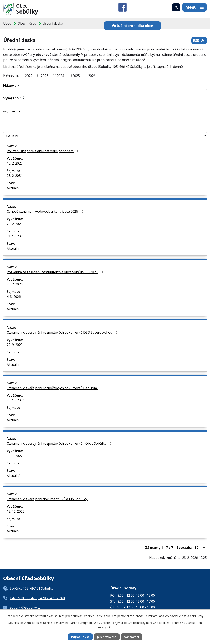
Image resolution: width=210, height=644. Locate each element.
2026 (92, 76)
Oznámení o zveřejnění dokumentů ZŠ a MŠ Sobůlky (50, 499)
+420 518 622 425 (23, 598)
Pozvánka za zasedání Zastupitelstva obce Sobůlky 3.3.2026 (55, 272)
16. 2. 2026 (15, 163)
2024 (60, 76)
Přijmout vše (80, 637)
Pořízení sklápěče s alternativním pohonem (43, 151)
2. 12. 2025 (15, 224)
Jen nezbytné (107, 637)
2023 (45, 76)
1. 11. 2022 (15, 456)
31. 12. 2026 (16, 236)
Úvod (7, 23)
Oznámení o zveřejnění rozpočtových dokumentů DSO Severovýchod (63, 332)
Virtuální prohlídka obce (132, 26)
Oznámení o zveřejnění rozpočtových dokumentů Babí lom (55, 388)
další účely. (197, 616)
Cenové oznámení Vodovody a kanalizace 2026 (46, 211)
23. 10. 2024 (16, 400)
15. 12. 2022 (16, 511)
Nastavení (131, 637)
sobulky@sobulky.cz (25, 607)
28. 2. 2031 (15, 176)
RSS (199, 41)
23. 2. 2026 (15, 284)
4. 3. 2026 (14, 297)
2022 (29, 76)
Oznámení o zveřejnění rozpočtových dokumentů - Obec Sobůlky (60, 443)
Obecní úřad (27, 23)
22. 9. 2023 (15, 345)
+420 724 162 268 (51, 598)
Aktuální (13, 188)
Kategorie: (11, 75)
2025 (76, 76)
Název (10, 86)
